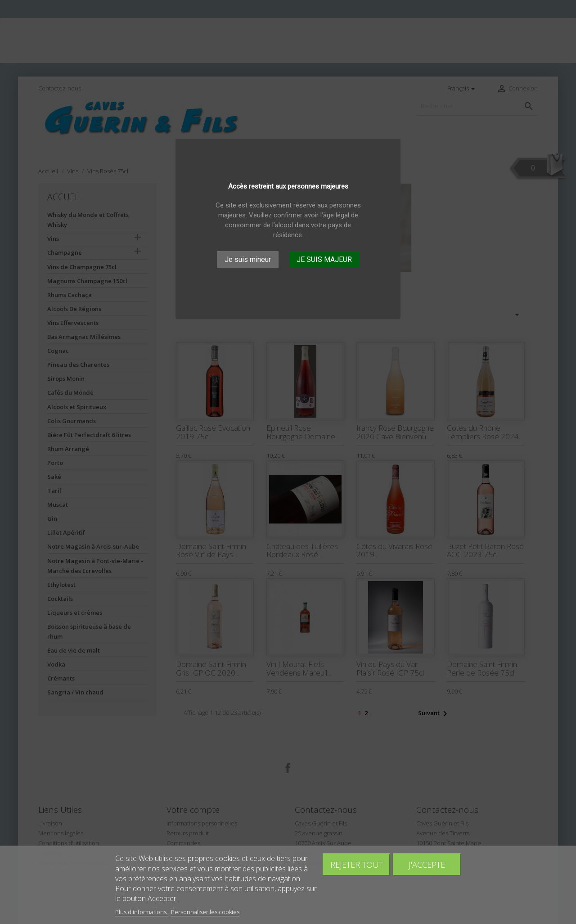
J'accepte (427, 864)
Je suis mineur (248, 259)
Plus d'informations (142, 912)
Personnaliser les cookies (205, 912)
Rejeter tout (357, 864)
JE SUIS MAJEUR (324, 259)
